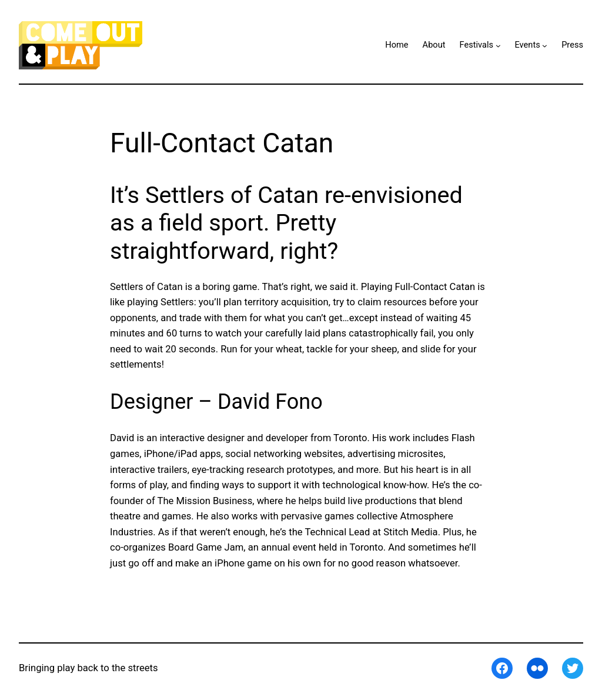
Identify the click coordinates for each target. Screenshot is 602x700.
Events (527, 45)
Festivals (477, 45)
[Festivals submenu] (498, 46)
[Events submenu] (545, 46)
